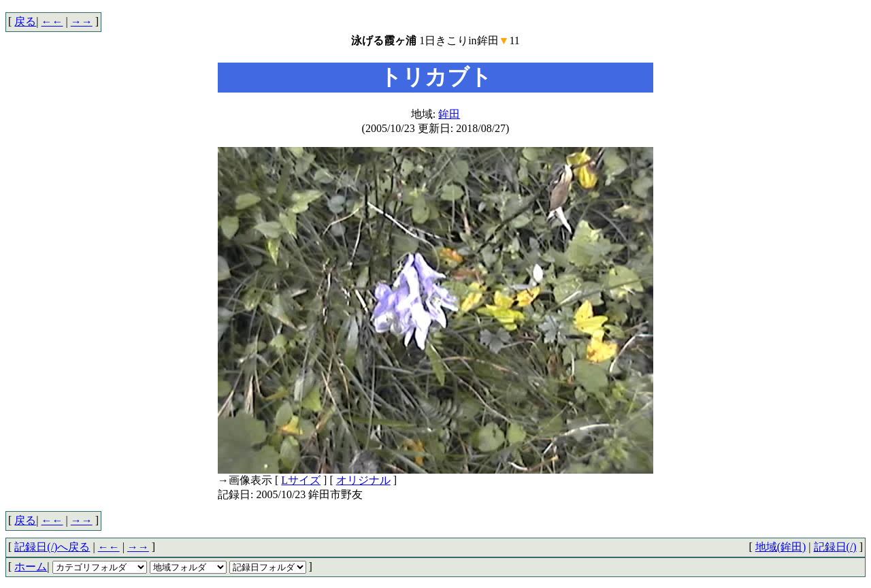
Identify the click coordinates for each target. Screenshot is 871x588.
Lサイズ (301, 480)
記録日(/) (835, 547)
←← (52, 21)
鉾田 (449, 114)
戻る (25, 21)
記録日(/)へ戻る (52, 547)
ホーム (31, 567)
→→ (82, 21)
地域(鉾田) (781, 547)
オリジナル (363, 480)
